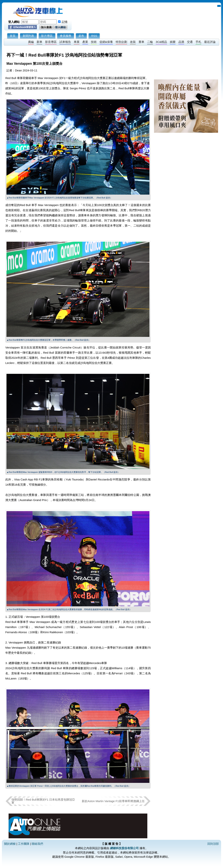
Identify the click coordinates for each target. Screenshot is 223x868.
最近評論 (210, 42)
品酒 (181, 42)
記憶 (65, 22)
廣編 (31, 42)
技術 (94, 42)
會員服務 (66, 36)
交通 (190, 42)
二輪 (150, 42)
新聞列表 (28, 36)
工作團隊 (24, 844)
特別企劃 (121, 42)
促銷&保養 (106, 42)
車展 (77, 42)
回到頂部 (213, 844)
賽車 (141, 42)
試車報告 (65, 42)
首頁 (13, 36)
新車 (39, 42)
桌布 (81, 36)
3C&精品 (161, 42)
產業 (85, 42)
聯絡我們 (37, 844)
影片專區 (47, 36)
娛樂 (173, 42)
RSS (94, 36)
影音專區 (51, 42)
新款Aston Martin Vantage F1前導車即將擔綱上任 (113, 801)
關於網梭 (10, 844)
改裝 (133, 42)
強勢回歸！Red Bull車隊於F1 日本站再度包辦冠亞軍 (43, 801)
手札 (198, 42)
